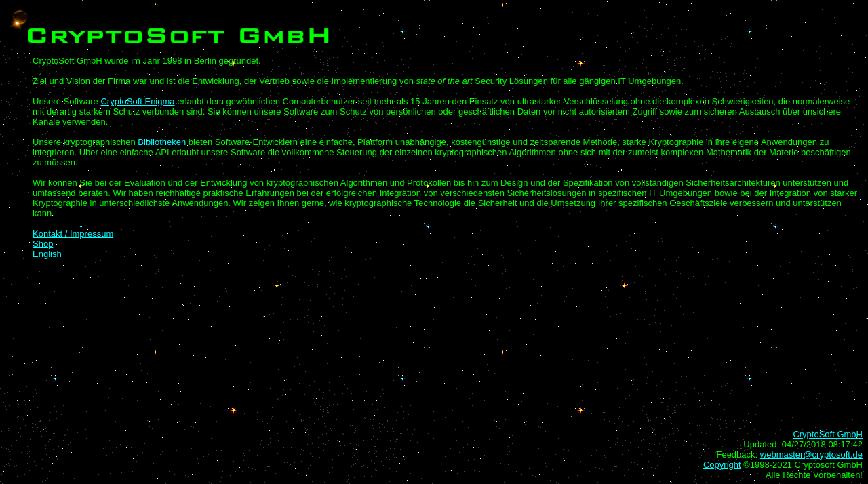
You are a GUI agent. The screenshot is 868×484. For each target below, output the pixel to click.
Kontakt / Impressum (73, 234)
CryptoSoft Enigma (137, 101)
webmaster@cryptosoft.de (811, 455)
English (47, 254)
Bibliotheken (162, 142)
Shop (43, 244)
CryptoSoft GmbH (828, 434)
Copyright (722, 465)
